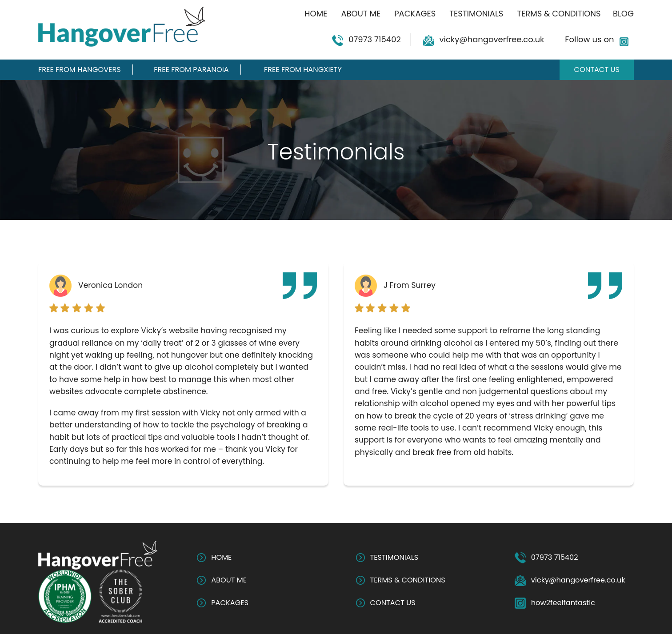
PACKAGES (230, 603)
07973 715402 (375, 39)
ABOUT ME (229, 580)
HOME (221, 557)
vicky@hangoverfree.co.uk (492, 39)
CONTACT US (393, 603)
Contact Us (597, 70)
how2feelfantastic (563, 603)
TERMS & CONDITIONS (408, 580)
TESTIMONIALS (394, 557)
